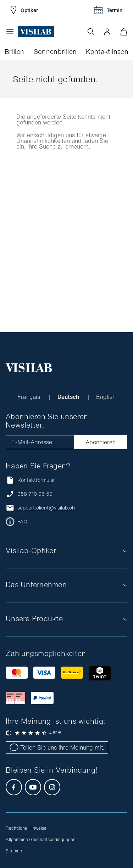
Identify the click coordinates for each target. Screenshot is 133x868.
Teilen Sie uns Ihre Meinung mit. (57, 747)
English (106, 397)
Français (30, 397)
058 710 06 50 (35, 494)
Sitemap (14, 851)
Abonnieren (101, 442)
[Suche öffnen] (91, 32)
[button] (107, 32)
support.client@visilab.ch (46, 508)
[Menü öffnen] (12, 32)
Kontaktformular (30, 480)
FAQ (22, 522)
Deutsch (69, 397)
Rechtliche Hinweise (26, 828)
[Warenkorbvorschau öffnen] (124, 32)
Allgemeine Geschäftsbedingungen (41, 839)
